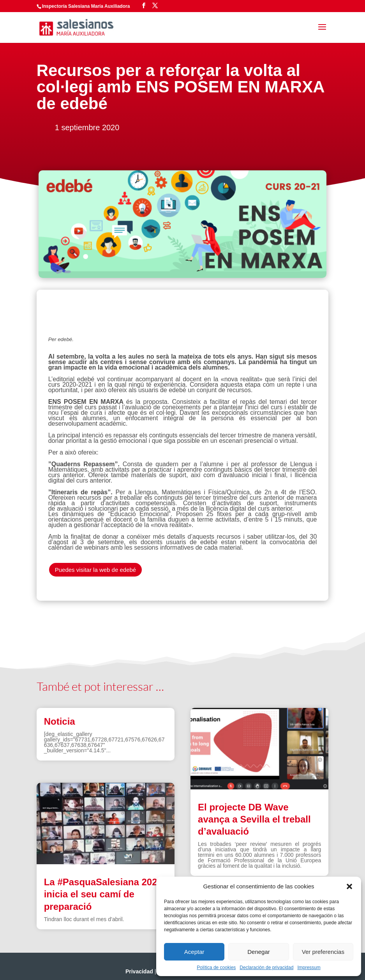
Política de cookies (216, 968)
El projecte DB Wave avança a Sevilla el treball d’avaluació (254, 819)
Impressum (309, 968)
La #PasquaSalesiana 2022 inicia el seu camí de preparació (103, 894)
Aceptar (194, 952)
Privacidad (139, 971)
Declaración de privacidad (266, 968)
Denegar (259, 952)
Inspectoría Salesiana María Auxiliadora (86, 6)
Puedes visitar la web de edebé (95, 570)
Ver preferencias (323, 952)
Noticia (60, 721)
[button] (349, 886)
